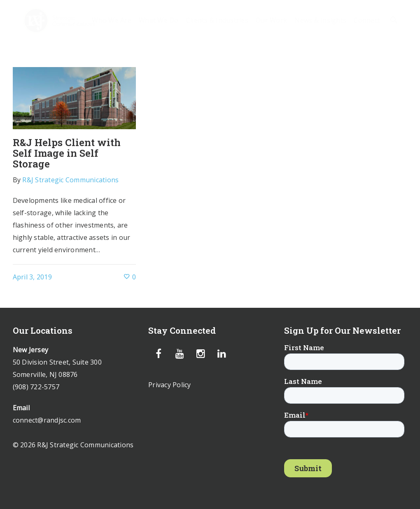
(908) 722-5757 (36, 387)
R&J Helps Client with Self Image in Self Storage (67, 153)
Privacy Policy (170, 385)
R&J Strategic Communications (70, 180)
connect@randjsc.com (47, 420)
